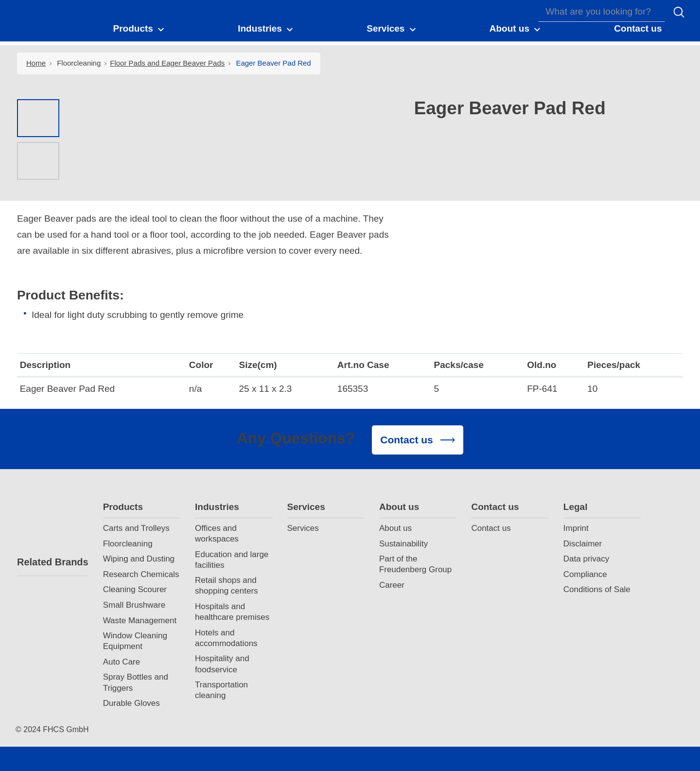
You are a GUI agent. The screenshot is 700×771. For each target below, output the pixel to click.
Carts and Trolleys (136, 528)
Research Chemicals (141, 574)
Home (36, 63)
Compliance (585, 574)
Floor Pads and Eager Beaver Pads (167, 63)
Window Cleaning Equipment (135, 641)
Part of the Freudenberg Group (415, 564)
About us (399, 507)
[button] (139, 28)
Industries (217, 507)
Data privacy (586, 559)
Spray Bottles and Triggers (136, 682)
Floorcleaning (79, 63)
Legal (576, 507)
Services (306, 507)
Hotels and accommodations (226, 638)
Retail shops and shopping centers (226, 586)
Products (123, 507)
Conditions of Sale (597, 589)
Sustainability (403, 544)
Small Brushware (134, 605)
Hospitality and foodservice (222, 664)
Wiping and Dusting (139, 559)
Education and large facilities (232, 560)
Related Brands (52, 562)
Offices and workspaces (217, 534)
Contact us (495, 507)
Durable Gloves (131, 703)
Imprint (576, 528)
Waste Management (140, 621)
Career (392, 585)
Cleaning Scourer (135, 589)
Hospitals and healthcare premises (232, 612)
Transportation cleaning (221, 690)
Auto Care (122, 662)
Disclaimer (583, 544)
